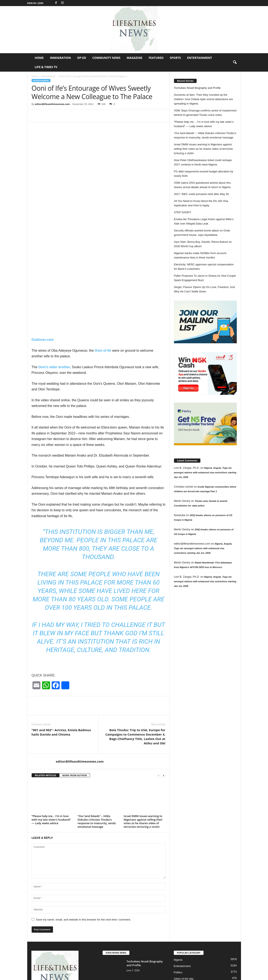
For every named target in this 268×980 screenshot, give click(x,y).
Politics (178, 905)
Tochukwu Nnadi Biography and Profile (197, 88)
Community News (106, 58)
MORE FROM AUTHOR (75, 708)
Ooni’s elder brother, (55, 300)
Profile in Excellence (186, 918)
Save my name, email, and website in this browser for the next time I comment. (84, 853)
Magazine (135, 58)
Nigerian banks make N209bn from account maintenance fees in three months (200, 255)
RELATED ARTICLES (46, 708)
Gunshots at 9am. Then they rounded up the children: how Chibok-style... (145, 918)
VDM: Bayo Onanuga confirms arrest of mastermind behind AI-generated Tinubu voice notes (205, 113)
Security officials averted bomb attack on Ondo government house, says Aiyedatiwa (202, 233)
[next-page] (164, 708)
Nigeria (178, 893)
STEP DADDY (183, 212)
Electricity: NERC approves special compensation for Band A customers (204, 267)
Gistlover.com (43, 273)
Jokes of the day (184, 912)
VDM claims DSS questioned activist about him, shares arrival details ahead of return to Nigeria (203, 185)
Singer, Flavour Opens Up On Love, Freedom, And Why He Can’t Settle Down (204, 289)
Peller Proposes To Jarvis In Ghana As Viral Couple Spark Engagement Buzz (205, 278)
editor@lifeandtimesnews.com (52, 104)
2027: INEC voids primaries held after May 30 (201, 194)
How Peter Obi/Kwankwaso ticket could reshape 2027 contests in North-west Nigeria (203, 162)
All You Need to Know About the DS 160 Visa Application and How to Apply (201, 203)
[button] (235, 62)
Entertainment (200, 58)
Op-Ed (82, 58)
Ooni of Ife (103, 283)
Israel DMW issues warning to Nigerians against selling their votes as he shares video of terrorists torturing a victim (143, 754)
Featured (156, 58)
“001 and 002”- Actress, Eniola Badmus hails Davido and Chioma (61, 665)
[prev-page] (158, 708)
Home (39, 58)
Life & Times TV (46, 67)
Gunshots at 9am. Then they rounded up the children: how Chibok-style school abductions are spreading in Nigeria (204, 99)
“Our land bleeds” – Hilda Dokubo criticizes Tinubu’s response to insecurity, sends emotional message (97, 754)
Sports (175, 58)
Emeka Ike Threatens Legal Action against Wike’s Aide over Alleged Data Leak (204, 221)
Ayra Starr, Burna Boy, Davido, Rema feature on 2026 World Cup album (203, 244)
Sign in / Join (35, 3)
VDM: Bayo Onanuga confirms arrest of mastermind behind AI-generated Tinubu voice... (143, 941)
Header (178, 924)
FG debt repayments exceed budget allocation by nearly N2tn (204, 174)
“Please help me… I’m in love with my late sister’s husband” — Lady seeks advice (51, 753)
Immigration (60, 58)
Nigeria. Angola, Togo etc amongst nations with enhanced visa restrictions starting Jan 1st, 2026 (205, 473)
